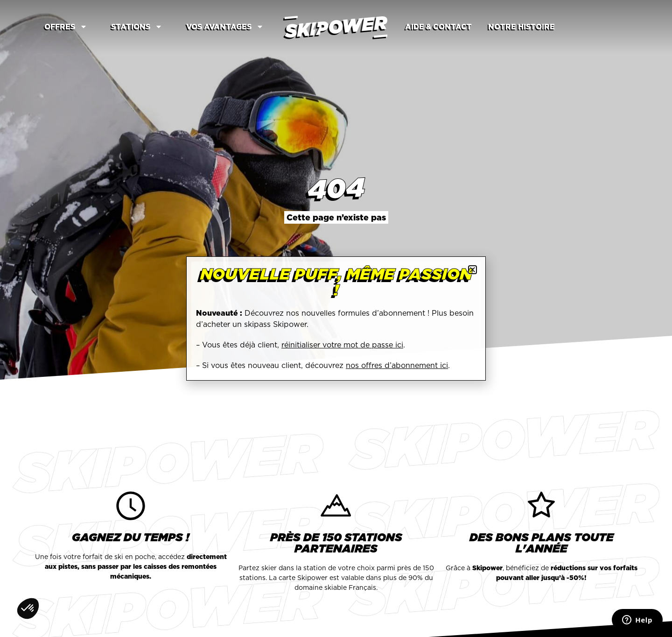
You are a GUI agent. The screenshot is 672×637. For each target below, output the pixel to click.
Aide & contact (438, 27)
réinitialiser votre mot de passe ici (342, 345)
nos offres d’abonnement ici (397, 365)
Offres (66, 27)
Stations (137, 27)
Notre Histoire (521, 27)
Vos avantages (225, 27)
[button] (472, 270)
